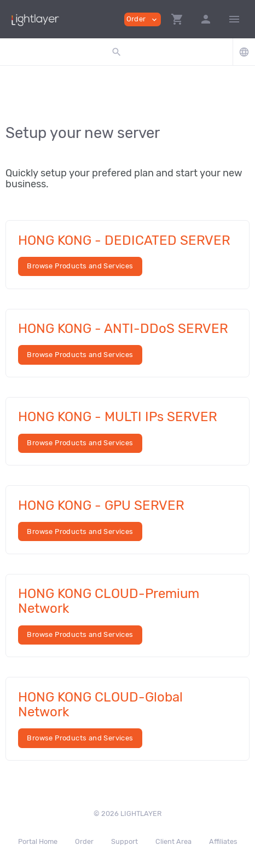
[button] (177, 19)
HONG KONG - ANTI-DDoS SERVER (123, 329)
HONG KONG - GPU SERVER (101, 505)
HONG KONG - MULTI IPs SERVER (118, 417)
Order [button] (143, 19)
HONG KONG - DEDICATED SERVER (124, 240)
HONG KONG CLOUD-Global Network (100, 705)
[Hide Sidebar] (234, 19)
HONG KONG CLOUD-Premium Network (109, 601)
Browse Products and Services (80, 266)
